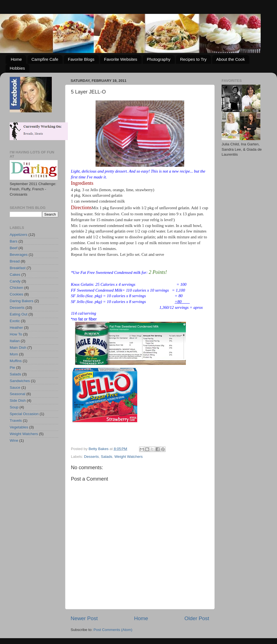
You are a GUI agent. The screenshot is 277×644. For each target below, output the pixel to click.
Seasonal (17, 394)
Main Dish (18, 348)
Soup (14, 407)
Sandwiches (20, 381)
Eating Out (19, 314)
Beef (14, 248)
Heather (16, 328)
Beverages (19, 255)
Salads (107, 457)
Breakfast (18, 268)
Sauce (15, 387)
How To (16, 334)
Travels (16, 421)
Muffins (16, 361)
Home (16, 59)
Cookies (16, 294)
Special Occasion (24, 414)
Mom (14, 354)
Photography (159, 59)
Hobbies (17, 68)
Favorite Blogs (81, 59)
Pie (12, 368)
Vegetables (19, 427)
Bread (15, 261)
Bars (14, 241)
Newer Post (84, 618)
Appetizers (19, 235)
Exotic (15, 321)
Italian (15, 341)
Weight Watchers (129, 457)
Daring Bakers (22, 301)
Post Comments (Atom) (113, 630)
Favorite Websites (121, 59)
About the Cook (231, 59)
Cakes (15, 275)
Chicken (16, 288)
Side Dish (18, 401)
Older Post (197, 618)
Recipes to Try (193, 59)
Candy (15, 281)
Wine (14, 440)
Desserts (91, 457)
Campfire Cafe (45, 59)
